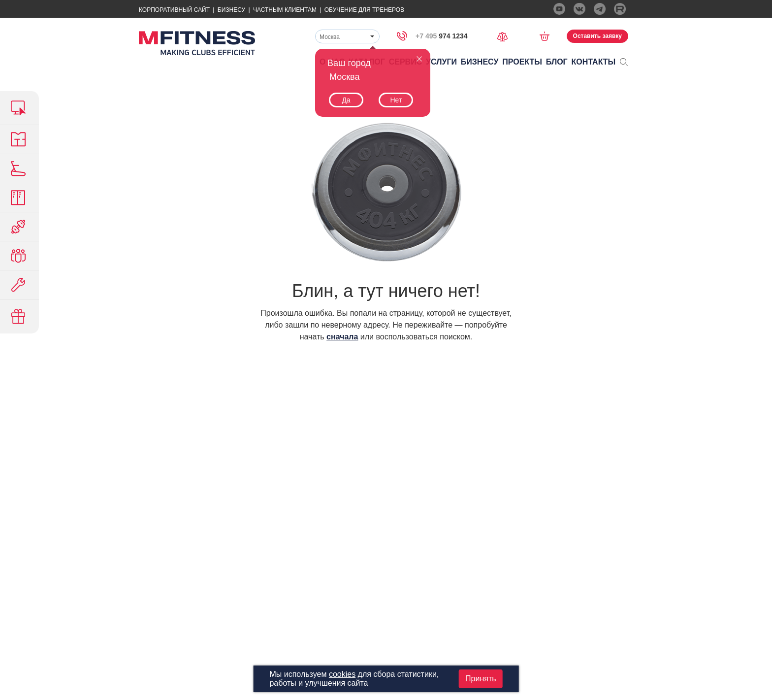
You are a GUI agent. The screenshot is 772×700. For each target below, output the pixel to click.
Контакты (594, 62)
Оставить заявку (597, 36)
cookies (342, 674)
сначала (342, 337)
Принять (481, 679)
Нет (396, 100)
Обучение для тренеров (364, 10)
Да (346, 100)
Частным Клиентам (285, 10)
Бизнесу (231, 10)
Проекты (522, 62)
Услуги (441, 62)
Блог (557, 62)
